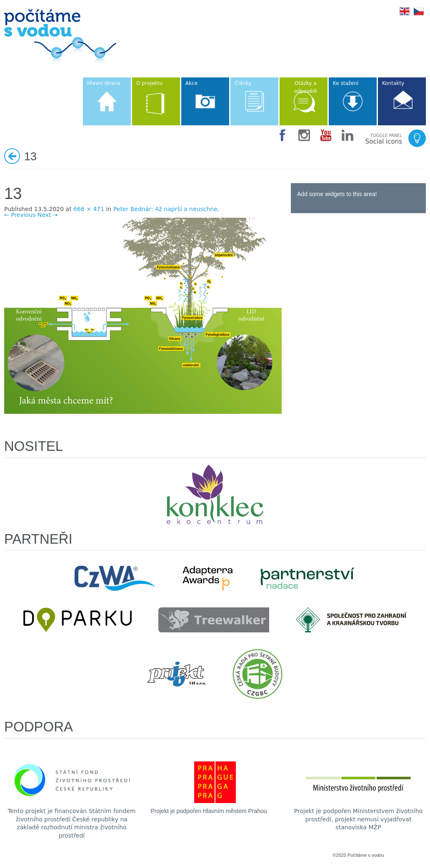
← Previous (20, 215)
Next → (48, 215)
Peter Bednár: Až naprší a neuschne (165, 209)
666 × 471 (89, 209)
